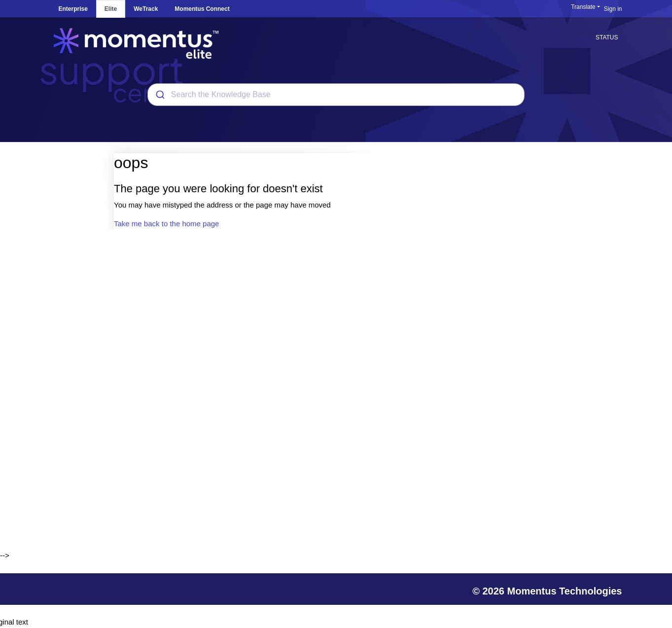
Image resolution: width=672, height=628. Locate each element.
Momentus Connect (202, 9)
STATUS (607, 37)
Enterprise (73, 9)
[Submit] (159, 95)
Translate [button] (583, 7)
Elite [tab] (111, 9)
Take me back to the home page (166, 224)
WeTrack (146, 9)
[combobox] (336, 95)
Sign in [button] (613, 9)
